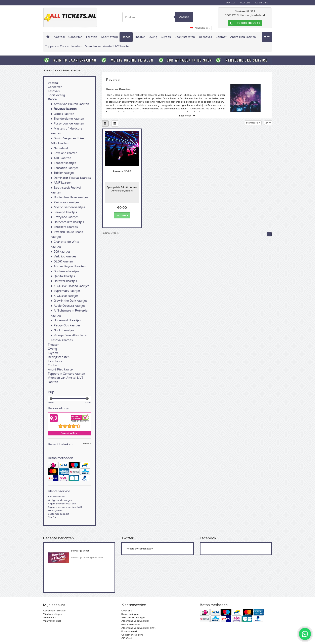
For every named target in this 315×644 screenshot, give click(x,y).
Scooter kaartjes (65, 163)
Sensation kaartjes (66, 168)
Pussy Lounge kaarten (69, 124)
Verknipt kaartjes (65, 257)
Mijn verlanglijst (52, 621)
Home (47, 70)
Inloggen (245, 3)
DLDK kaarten (63, 262)
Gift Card (53, 517)
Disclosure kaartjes (66, 271)
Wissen (87, 444)
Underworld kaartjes (67, 320)
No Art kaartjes (64, 330)
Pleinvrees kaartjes (66, 202)
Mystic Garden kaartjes (69, 207)
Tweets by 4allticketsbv (139, 549)
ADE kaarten (62, 158)
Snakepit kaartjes (65, 212)
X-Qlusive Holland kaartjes (72, 286)
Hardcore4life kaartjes (69, 222)
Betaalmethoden (131, 624)
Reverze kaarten (72, 70)
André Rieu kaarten (243, 37)
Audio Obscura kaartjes (70, 306)
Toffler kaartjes (64, 173)
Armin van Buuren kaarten (71, 104)
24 (268, 123)
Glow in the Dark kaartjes (71, 301)
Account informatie (54, 611)
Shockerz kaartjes (66, 227)
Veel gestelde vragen (60, 500)
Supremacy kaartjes (67, 291)
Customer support (58, 514)
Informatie (122, 215)
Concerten (75, 37)
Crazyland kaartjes (66, 217)
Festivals (92, 37)
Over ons (127, 611)
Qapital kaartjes (64, 276)
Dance (126, 37)
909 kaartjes (62, 252)
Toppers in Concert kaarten (63, 46)
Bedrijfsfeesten (185, 37)
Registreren (261, 3)
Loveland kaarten (65, 153)
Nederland (61, 148)
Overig (153, 37)
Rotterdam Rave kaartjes (71, 197)
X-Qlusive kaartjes (66, 296)
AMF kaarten (63, 183)
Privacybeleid (56, 510)
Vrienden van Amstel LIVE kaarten (108, 46)
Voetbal (59, 37)
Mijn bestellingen (53, 614)
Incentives (205, 37)
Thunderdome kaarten (69, 119)
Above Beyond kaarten (70, 266)
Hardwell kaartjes (65, 281)
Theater (140, 37)
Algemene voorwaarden (62, 504)
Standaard (253, 123)
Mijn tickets (49, 617)
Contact (231, 3)
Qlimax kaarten (64, 114)
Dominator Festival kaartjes (72, 178)
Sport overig (109, 37)
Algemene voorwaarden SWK (65, 507)
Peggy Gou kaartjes (67, 326)
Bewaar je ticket (80, 551)
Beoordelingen (56, 497)
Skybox (166, 37)
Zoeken (184, 17)
